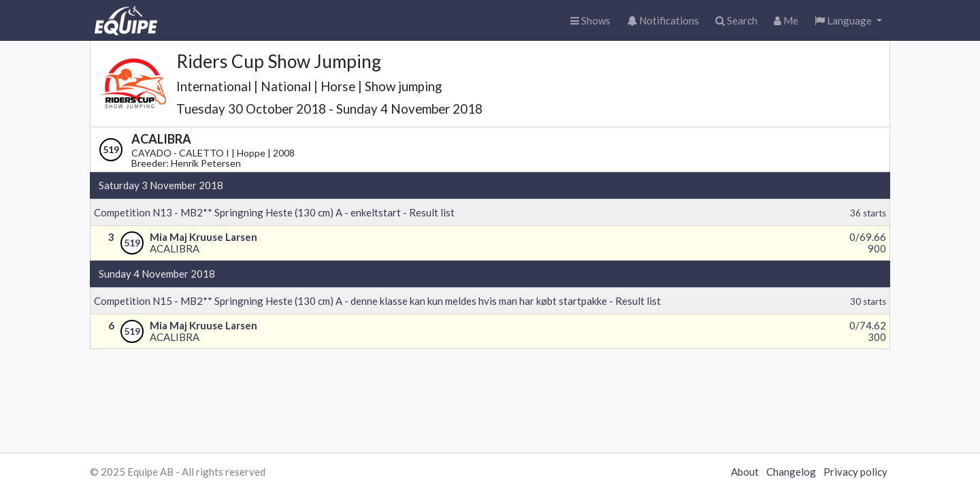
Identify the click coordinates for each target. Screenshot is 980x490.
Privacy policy (855, 472)
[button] (848, 21)
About (745, 472)
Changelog (791, 472)
